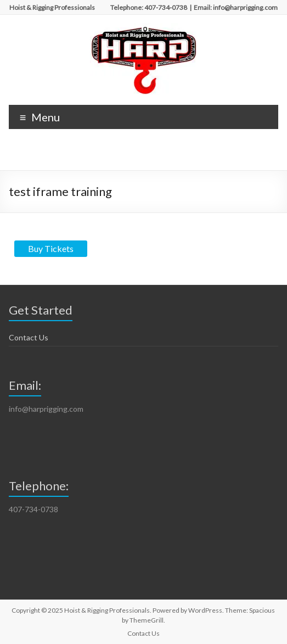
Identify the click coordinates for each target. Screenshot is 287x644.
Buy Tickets (51, 248)
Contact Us (29, 337)
